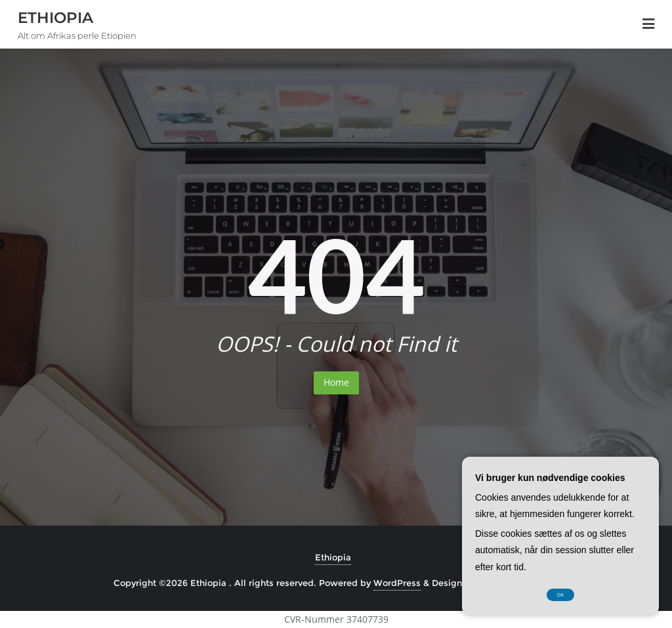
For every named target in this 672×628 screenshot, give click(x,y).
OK (561, 595)
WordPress (397, 583)
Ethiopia (333, 557)
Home (336, 382)
